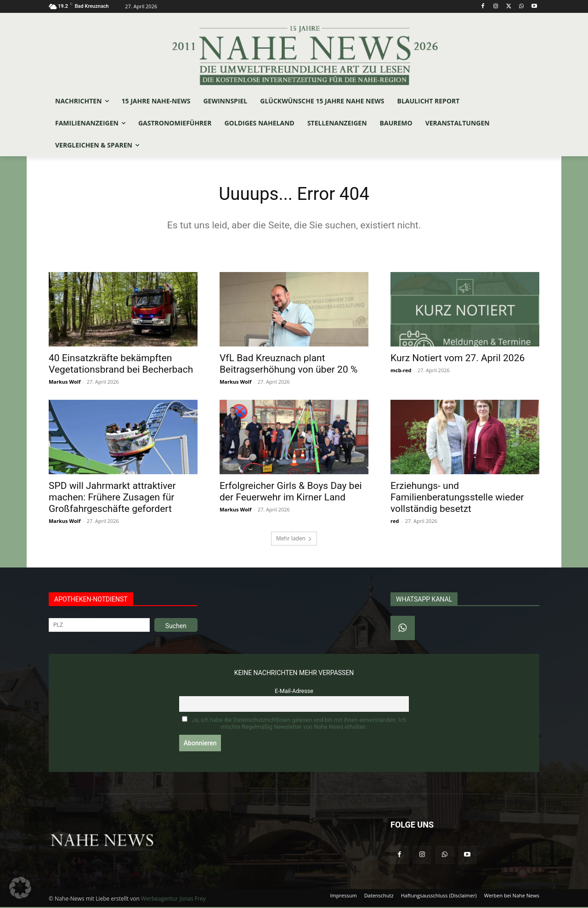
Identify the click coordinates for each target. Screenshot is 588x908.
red (395, 521)
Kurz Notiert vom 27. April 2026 (458, 358)
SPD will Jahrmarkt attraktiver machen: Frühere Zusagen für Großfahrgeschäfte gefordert (112, 498)
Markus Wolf (65, 382)
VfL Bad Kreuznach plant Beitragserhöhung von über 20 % (288, 364)
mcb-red (401, 371)
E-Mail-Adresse (294, 691)
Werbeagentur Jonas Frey (173, 899)
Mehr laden (294, 539)
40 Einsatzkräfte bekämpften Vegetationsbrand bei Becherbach (121, 364)
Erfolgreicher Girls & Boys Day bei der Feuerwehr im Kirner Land (291, 492)
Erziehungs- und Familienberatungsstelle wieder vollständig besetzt (457, 498)
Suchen (176, 626)
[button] (20, 888)
